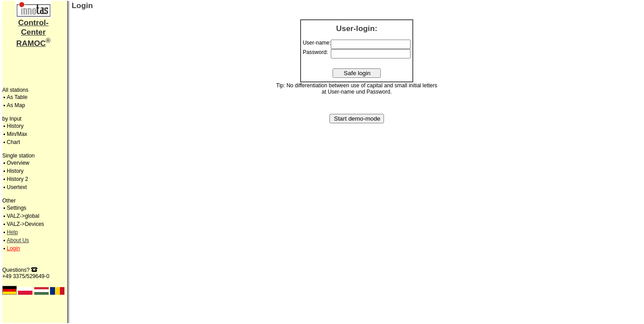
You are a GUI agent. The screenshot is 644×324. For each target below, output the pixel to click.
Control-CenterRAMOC (32, 33)
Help (12, 232)
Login (13, 248)
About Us (18, 240)
